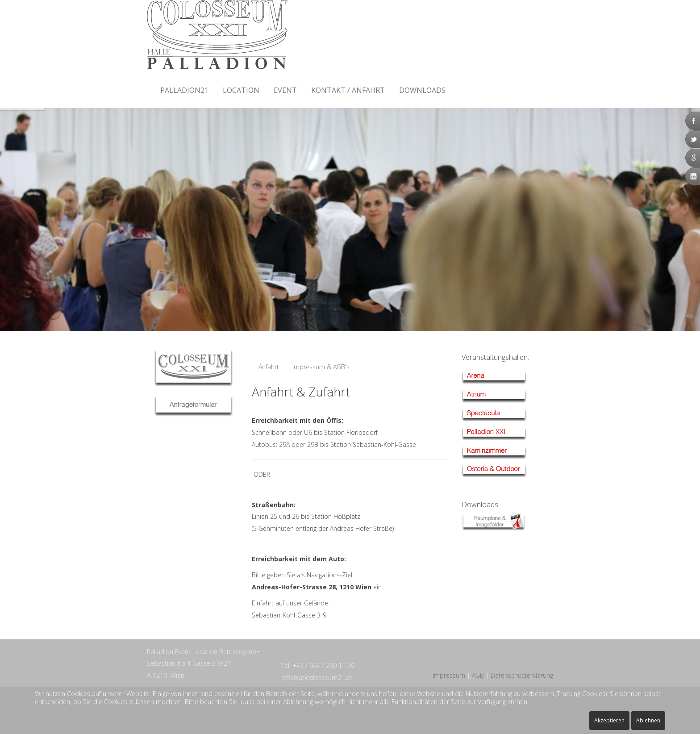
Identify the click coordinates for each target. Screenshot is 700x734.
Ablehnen (648, 720)
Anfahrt (269, 367)
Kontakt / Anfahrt (348, 90)
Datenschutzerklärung (522, 675)
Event (285, 90)
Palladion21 (184, 90)
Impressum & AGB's (321, 367)
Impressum (449, 675)
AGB (478, 675)
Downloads (422, 90)
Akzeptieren (609, 720)
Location (241, 90)
